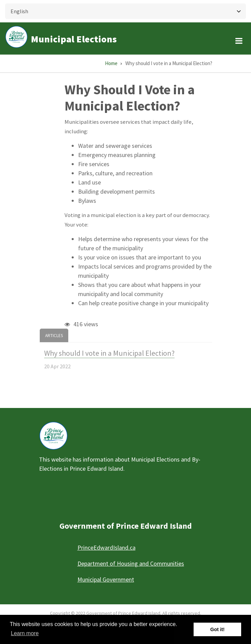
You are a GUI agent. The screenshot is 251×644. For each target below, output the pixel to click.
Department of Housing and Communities (131, 563)
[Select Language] (125, 11)
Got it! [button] (217, 629)
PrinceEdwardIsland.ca (106, 548)
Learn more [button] (25, 633)
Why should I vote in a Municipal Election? (109, 353)
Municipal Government (106, 579)
